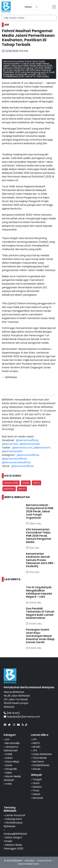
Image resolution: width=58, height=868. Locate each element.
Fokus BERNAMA (42, 754)
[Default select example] (31, 7)
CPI (34, 739)
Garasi (36, 769)
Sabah (36, 794)
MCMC (37, 747)
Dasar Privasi (45, 861)
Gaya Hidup (12, 762)
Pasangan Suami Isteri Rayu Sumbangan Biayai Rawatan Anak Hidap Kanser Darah (40, 636)
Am (7, 739)
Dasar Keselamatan (28, 864)
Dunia (9, 765)
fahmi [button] (37, 483)
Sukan (9, 758)
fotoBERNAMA (41, 765)
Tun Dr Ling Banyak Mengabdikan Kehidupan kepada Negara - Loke (39, 592)
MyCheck (38, 762)
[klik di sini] (13, 713)
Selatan (37, 787)
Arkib (8, 784)
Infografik (11, 769)
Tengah (37, 779)
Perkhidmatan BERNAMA (13, 825)
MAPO (36, 743)
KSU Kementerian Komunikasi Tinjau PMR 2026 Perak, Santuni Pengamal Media (39, 536)
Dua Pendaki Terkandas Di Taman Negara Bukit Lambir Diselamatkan (40, 613)
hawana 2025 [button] (11, 483)
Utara (36, 783)
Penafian (30, 861)
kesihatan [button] (9, 489)
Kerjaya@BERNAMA (15, 834)
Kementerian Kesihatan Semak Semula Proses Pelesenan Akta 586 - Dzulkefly (41, 560)
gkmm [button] (22, 489)
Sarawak (38, 798)
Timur (36, 791)
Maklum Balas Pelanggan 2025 (13, 847)
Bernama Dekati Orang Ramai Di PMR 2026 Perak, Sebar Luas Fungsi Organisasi (40, 511)
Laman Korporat (15, 815)
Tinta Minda (40, 758)
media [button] (26, 483)
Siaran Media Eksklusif (12, 778)
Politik (9, 754)
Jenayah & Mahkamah (11, 749)
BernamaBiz (13, 743)
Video (9, 773)
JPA (35, 750)
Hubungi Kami (13, 819)
